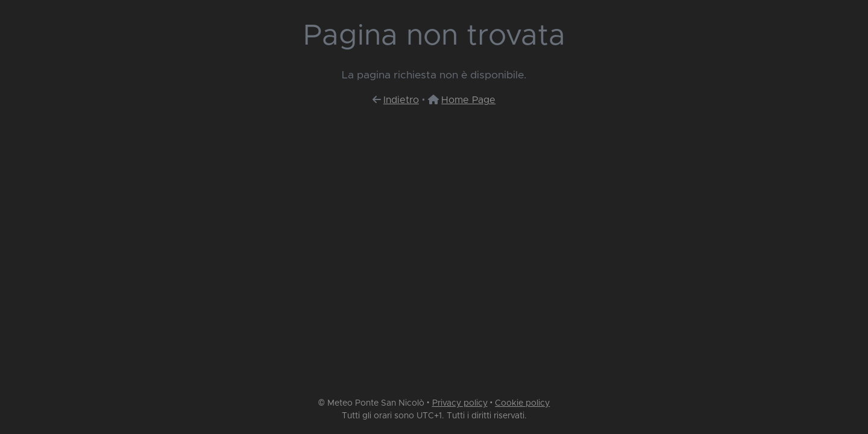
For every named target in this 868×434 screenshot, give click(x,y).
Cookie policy (522, 403)
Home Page (468, 100)
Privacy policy (460, 403)
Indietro (401, 100)
